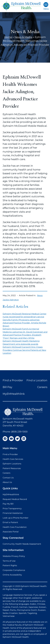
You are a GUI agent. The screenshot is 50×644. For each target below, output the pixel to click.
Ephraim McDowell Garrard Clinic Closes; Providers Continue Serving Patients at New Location (24, 350)
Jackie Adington (11, 300)
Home (8, 37)
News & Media (23, 37)
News (40, 295)
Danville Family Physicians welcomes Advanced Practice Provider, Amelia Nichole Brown (24, 323)
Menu (46, 6)
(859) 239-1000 (19, 432)
